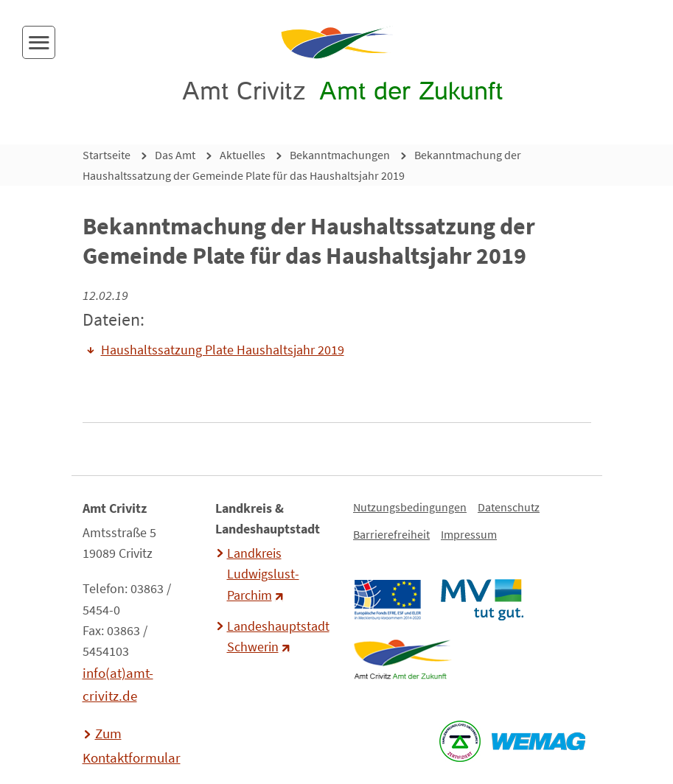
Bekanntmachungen (340, 155)
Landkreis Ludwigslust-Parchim (263, 574)
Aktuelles (243, 155)
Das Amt (175, 155)
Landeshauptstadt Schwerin (276, 637)
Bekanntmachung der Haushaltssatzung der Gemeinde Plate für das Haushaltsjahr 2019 (302, 165)
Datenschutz (509, 507)
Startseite (107, 155)
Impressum (469, 534)
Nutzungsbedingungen (410, 507)
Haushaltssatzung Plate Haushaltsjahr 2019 (223, 350)
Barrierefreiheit (391, 534)
